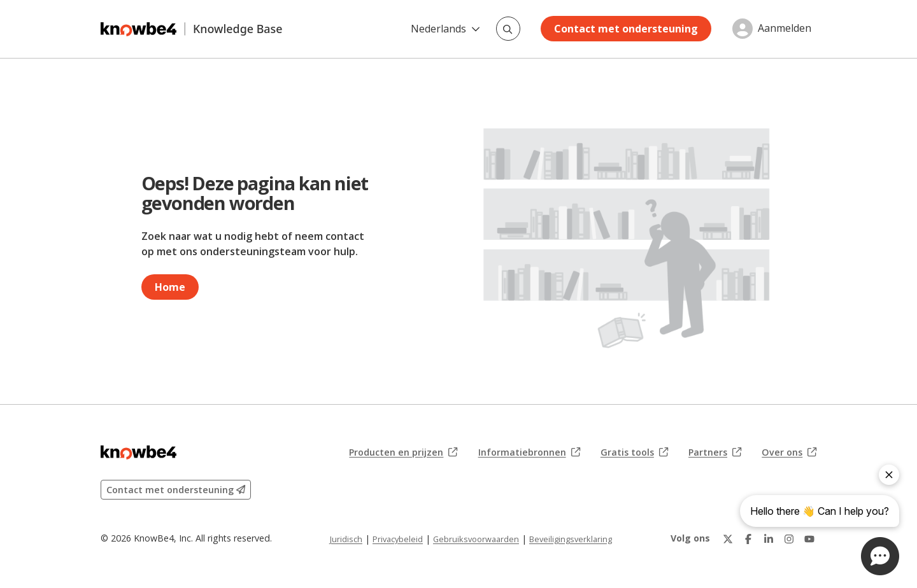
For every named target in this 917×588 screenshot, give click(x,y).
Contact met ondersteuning (626, 29)
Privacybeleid (398, 539)
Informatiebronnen (529, 452)
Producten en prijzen (403, 452)
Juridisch (346, 539)
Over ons (789, 452)
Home (170, 287)
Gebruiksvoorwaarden (476, 539)
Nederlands (445, 29)
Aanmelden (785, 29)
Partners (715, 452)
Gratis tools (634, 452)
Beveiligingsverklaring (571, 539)
